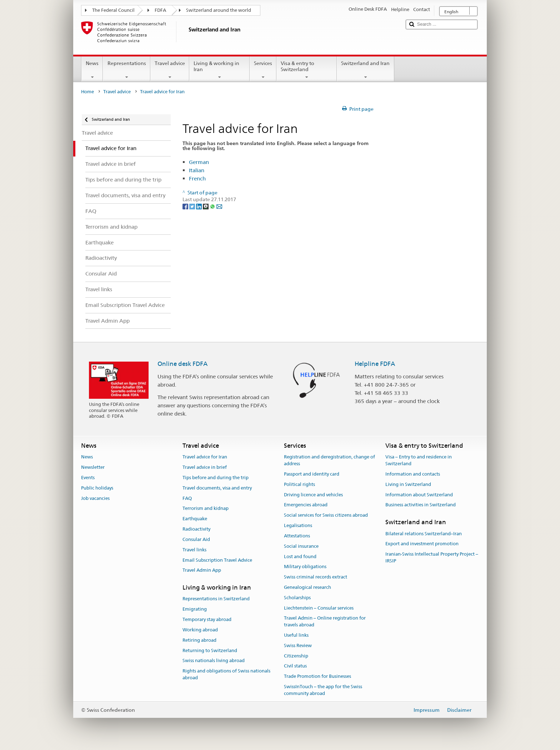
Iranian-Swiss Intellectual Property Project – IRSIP (432, 557)
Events (88, 478)
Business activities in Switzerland (421, 505)
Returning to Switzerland (210, 650)
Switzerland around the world (219, 10)
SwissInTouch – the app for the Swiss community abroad (323, 690)
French (197, 178)
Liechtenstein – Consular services (319, 608)
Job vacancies (95, 498)
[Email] (219, 206)
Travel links (194, 550)
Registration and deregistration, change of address (329, 461)
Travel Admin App (202, 570)
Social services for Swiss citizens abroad (326, 515)
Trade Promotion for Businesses (317, 677)
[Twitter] (193, 206)
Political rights (299, 484)
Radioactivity (196, 529)
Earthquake (195, 519)
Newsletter (93, 467)
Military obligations (305, 567)
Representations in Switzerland (216, 599)
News (92, 70)
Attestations (297, 536)
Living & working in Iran (219, 70)
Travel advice (170, 70)
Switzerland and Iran (365, 70)
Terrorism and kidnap (206, 509)
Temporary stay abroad (207, 619)
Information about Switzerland (419, 495)
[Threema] (206, 206)
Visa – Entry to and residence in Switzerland (419, 461)
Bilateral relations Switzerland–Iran (424, 534)
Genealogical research (307, 587)
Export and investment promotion (422, 544)
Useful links (296, 635)
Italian (197, 170)
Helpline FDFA (375, 364)
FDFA (160, 10)
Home (87, 92)
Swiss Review (298, 645)
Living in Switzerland (408, 484)
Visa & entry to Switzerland (307, 70)
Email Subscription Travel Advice (217, 560)
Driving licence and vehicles (313, 495)
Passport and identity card (312, 474)
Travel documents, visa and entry (217, 488)
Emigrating (195, 609)
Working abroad (200, 630)
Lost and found (300, 557)
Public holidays (97, 488)
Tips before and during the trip (216, 478)
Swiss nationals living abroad (214, 661)
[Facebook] (186, 206)
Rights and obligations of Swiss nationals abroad (226, 674)
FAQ (187, 498)
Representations (126, 70)
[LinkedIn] (199, 206)
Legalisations (298, 525)
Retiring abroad (199, 640)
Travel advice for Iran (205, 457)
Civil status (295, 666)
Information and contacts (413, 474)
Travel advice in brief (205, 467)
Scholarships (297, 598)
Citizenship (296, 656)
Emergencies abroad (306, 505)
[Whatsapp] (213, 206)
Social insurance (301, 546)
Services (263, 70)
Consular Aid (196, 539)
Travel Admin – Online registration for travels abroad (325, 622)
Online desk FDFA (182, 364)
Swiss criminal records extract (316, 577)
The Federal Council (113, 10)
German (199, 162)
